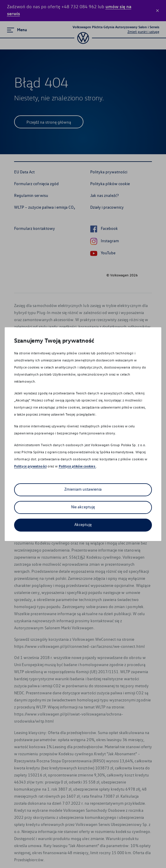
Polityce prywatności (30, 466)
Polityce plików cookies (77, 466)
